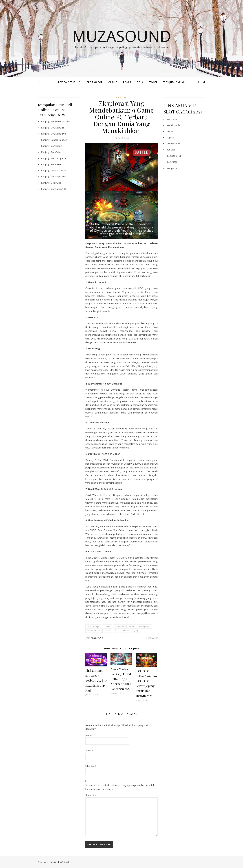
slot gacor (172, 119)
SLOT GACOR (95, 82)
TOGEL (153, 82)
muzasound (97, 638)
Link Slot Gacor (59, 170)
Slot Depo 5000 (59, 176)
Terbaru (126, 631)
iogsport (171, 137)
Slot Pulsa (56, 183)
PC (116, 631)
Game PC (122, 98)
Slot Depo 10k (58, 134)
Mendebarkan (94, 631)
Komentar (91, 795)
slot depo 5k (173, 125)
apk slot (171, 150)
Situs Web (91, 766)
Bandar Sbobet (59, 140)
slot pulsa (172, 168)
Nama (89, 735)
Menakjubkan (144, 626)
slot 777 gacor (58, 158)
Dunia (107, 626)
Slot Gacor (56, 164)
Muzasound (122, 36)
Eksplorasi (119, 626)
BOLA (140, 82)
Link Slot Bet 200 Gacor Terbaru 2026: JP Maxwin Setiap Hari (96, 681)
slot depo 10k (174, 156)
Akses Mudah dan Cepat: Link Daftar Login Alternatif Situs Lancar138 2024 (121, 679)
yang (136, 631)
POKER (127, 82)
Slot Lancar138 (59, 189)
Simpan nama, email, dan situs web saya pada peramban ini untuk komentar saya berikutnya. (120, 787)
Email (89, 750)
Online (107, 631)
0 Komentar (152, 638)
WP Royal (64, 862)
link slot (171, 131)
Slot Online (56, 146)
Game (131, 626)
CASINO (113, 82)
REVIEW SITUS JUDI (70, 82)
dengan (97, 626)
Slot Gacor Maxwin (61, 121)
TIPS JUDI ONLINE (174, 82)
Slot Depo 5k (57, 128)
